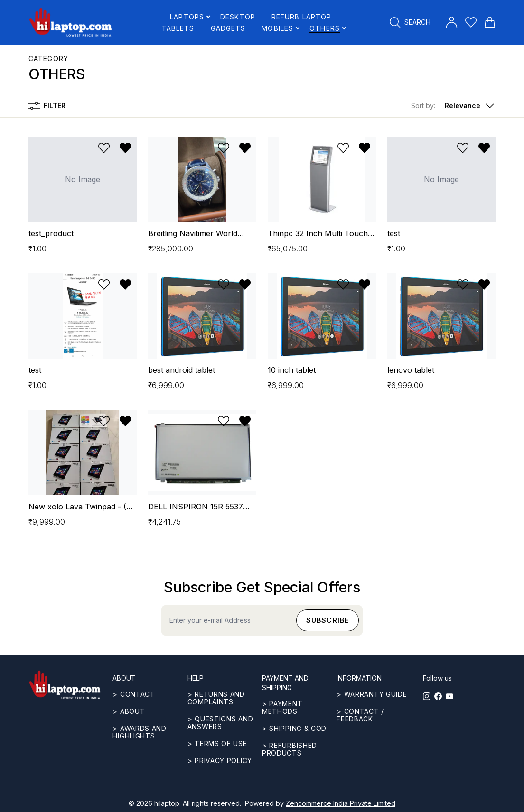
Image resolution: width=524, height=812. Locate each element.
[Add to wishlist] (104, 148)
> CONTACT (134, 694)
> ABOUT (129, 711)
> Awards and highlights (139, 732)
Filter (47, 106)
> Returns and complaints (216, 698)
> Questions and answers (220, 723)
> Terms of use (217, 743)
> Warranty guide (372, 694)
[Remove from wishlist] (125, 148)
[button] (453, 106)
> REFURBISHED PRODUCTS (290, 749)
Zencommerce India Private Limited (341, 803)
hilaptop (167, 803)
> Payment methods (282, 707)
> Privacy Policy (220, 761)
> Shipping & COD (294, 728)
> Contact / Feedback (360, 715)
